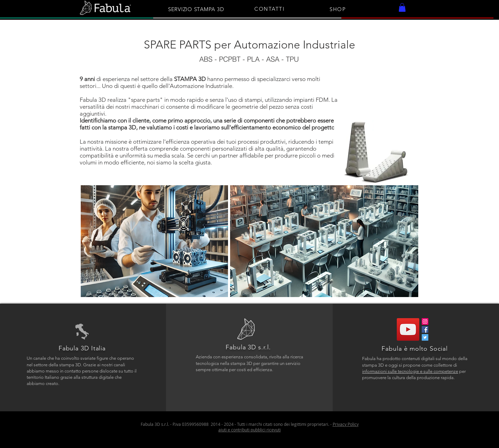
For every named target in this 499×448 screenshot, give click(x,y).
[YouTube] (408, 329)
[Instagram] (425, 321)
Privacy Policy (346, 424)
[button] (402, 7)
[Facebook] (425, 329)
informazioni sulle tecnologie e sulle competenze (410, 371)
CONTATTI (269, 9)
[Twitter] (425, 337)
